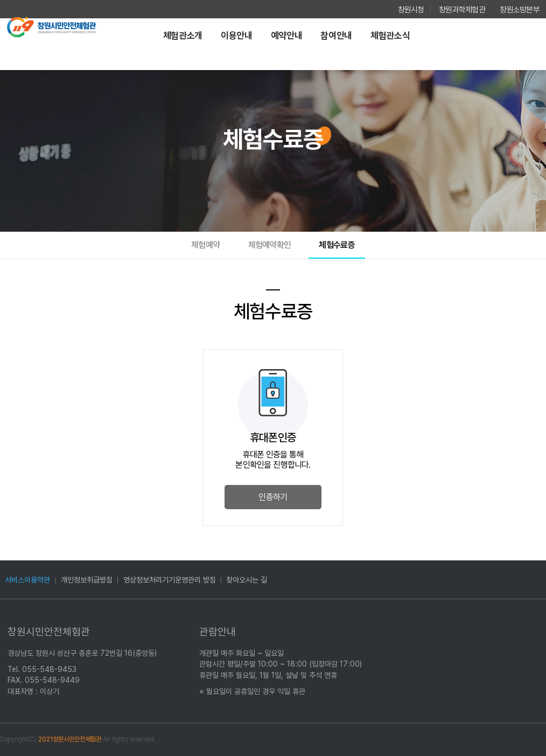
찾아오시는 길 (247, 580)
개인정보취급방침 (87, 580)
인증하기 (273, 497)
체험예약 (205, 245)
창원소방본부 (520, 10)
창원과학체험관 (462, 10)
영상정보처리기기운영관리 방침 (170, 580)
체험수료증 (337, 245)
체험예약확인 (270, 245)
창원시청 (411, 10)
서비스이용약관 (27, 580)
